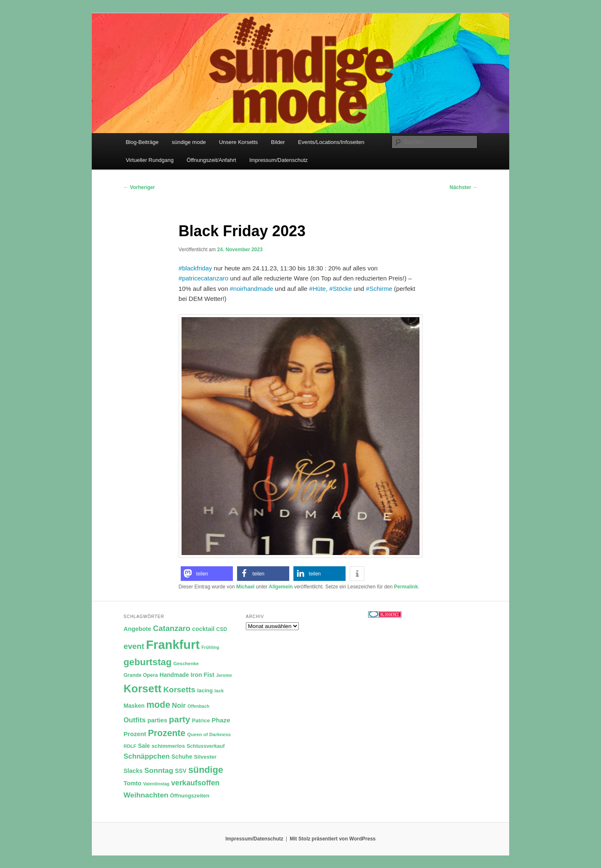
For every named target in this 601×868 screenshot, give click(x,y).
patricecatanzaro (205, 278)
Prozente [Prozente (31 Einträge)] (167, 733)
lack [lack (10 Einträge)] (219, 691)
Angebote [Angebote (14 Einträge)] (137, 629)
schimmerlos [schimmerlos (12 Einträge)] (168, 746)
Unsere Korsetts (239, 142)
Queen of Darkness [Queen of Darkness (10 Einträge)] (209, 734)
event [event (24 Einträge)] (134, 646)
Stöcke (342, 289)
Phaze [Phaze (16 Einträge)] (221, 720)
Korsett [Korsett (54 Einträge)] (143, 689)
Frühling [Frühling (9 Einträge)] (211, 647)
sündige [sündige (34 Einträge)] (206, 770)
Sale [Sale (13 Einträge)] (144, 746)
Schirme (381, 289)
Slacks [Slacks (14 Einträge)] (133, 771)
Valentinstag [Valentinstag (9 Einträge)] (156, 784)
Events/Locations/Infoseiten (331, 142)
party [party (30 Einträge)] (180, 719)
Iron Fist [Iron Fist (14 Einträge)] (203, 675)
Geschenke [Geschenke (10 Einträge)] (186, 664)
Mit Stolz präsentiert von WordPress (333, 839)
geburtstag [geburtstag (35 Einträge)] (148, 662)
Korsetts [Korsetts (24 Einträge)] (179, 690)
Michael (245, 587)
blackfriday (197, 268)
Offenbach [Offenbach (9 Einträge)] (198, 706)
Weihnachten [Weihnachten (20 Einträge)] (146, 795)
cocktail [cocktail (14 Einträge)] (203, 629)
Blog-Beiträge (142, 142)
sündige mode (189, 142)
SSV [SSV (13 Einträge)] (181, 771)
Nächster (463, 187)
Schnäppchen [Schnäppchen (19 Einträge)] (147, 756)
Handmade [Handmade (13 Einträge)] (174, 675)
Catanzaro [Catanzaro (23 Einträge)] (172, 628)
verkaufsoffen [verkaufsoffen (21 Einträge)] (195, 783)
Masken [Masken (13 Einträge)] (134, 706)
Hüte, (320, 289)
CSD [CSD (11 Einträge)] (222, 629)
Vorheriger (139, 187)
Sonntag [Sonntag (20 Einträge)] (159, 770)
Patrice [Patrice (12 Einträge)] (201, 720)
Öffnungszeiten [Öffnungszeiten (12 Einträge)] (190, 796)
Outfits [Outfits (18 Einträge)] (135, 720)
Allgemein (281, 587)
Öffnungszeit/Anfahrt (211, 160)
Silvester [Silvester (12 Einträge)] (205, 757)
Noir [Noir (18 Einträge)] (179, 705)
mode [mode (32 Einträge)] (158, 705)
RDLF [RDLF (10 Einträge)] (130, 746)
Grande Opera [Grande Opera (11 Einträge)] (141, 675)
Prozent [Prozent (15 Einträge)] (135, 734)
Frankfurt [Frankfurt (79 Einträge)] (173, 645)
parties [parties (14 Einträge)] (157, 720)
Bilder (278, 142)
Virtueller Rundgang (150, 160)
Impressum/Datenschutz (278, 160)
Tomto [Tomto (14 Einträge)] (133, 783)
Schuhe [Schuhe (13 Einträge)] (182, 757)
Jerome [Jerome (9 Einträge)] (224, 675)
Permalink (406, 587)
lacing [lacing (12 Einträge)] (205, 690)
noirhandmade (253, 289)
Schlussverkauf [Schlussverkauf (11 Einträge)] (206, 746)
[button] (207, 574)
